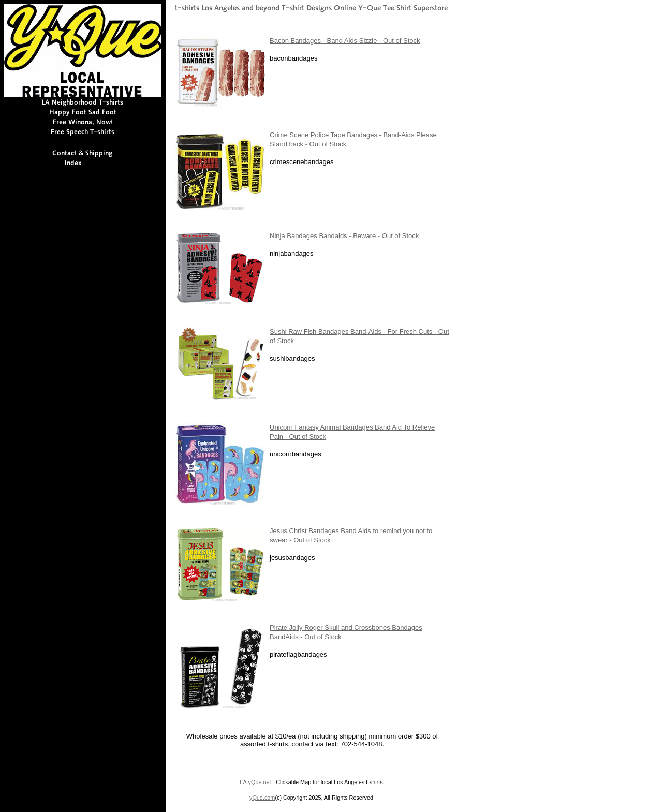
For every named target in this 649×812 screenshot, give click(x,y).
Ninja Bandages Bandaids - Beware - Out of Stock (344, 236)
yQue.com (262, 798)
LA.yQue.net (255, 782)
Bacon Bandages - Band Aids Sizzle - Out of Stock (345, 41)
